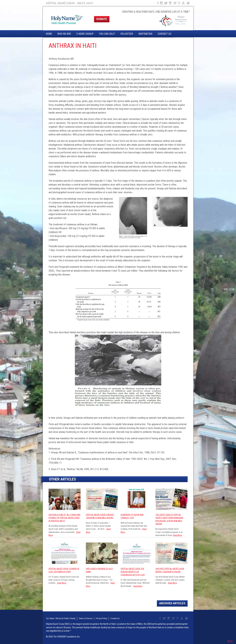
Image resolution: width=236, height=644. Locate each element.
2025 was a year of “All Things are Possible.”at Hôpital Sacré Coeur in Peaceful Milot (64, 518)
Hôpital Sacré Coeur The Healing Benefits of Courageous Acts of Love (133, 572)
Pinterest (179, 3)
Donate (102, 19)
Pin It (230, 641)
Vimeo (175, 3)
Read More (178, 535)
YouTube (170, 3)
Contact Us (164, 34)
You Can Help (107, 34)
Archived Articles (172, 603)
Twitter (166, 3)
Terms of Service (86, 618)
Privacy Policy (101, 618)
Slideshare (189, 3)
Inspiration (145, 34)
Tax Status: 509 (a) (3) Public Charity (61, 618)
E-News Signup (85, 34)
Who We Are (64, 34)
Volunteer (127, 34)
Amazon (183, 3)
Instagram (161, 3)
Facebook (157, 3)
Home (49, 34)
